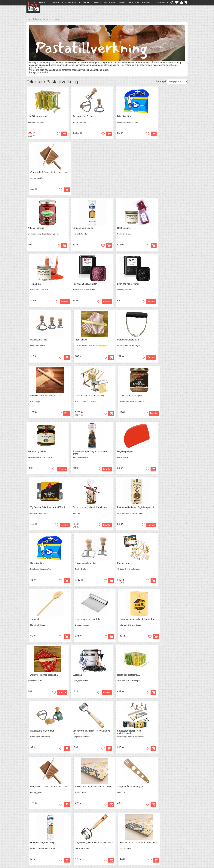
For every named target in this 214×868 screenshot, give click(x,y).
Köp (101, 134)
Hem (29, 19)
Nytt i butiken (41, 3)
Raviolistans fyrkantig (161, 397)
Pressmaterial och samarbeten (112, 836)
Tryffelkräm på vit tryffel (162, 285)
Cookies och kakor (106, 839)
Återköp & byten (36, 838)
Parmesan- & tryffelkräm (162, 678)
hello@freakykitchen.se (97, 859)
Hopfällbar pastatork (38, 116)
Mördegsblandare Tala (39, 285)
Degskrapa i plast (118, 341)
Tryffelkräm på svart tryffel (81, 678)
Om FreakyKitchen (106, 834)
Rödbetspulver (117, 173)
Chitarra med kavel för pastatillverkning (120, 679)
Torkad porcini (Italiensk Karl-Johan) (45, 397)
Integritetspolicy (35, 843)
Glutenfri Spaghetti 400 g (81, 622)
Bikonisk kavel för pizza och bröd (85, 285)
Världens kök (69, 3)
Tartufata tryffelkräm (38, 341)
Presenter (148, 3)
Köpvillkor (33, 836)
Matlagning (110, 3)
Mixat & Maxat (74, 838)
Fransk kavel (157, 229)
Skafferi (97, 3)
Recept (70, 833)
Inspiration (84, 3)
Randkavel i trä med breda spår (43, 510)
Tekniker (55, 3)
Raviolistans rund (118, 229)
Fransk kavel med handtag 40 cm (167, 734)
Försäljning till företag (38, 841)
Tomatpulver (156, 173)
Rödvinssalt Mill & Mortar (40, 229)
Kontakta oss (34, 833)
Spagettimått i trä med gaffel (42, 622)
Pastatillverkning (51, 19)
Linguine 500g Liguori (79, 173)
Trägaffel (73, 453)
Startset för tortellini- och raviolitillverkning (81, 567)
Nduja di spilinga (36, 173)
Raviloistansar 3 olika (79, 116)
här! (47, 72)
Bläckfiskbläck (117, 116)
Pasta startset (35, 453)
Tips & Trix (72, 836)
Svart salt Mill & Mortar (80, 229)
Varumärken (162, 3)
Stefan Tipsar (73, 841)
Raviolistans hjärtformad (162, 510)
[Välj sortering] (177, 82)
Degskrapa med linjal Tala (122, 453)
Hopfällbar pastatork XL (121, 510)
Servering (134, 3)
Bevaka (181, 190)
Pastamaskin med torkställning (125, 285)
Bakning (122, 3)
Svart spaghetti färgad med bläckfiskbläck (41, 735)
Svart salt (73, 510)
